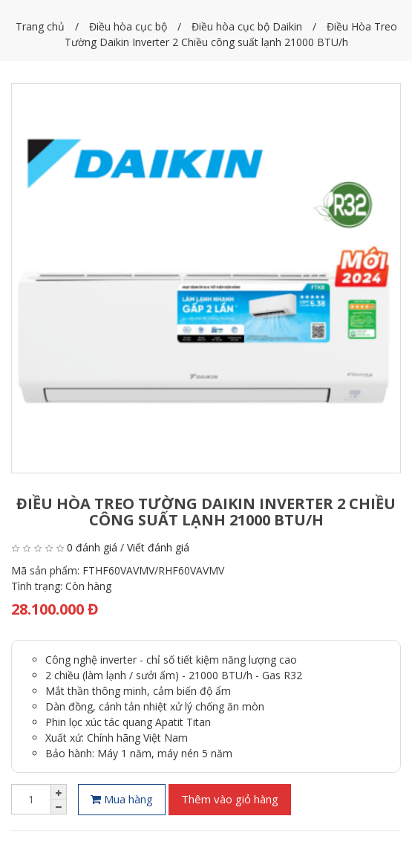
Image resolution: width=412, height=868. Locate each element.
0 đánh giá (92, 547)
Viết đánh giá (158, 547)
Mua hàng (122, 799)
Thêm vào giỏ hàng (230, 799)
